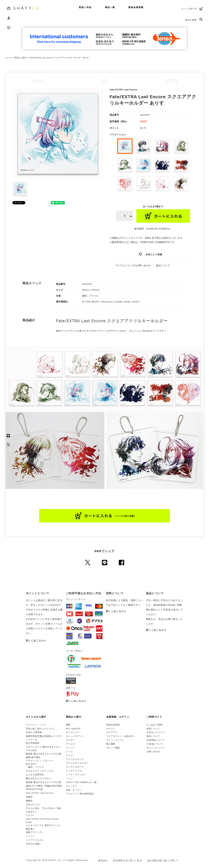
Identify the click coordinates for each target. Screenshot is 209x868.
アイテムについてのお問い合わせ (133, 265)
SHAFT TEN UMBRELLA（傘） (82, 782)
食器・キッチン (74, 790)
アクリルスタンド (75, 759)
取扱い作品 (85, 7)
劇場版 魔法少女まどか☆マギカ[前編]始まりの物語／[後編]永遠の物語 (44, 784)
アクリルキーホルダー (77, 763)
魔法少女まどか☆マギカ (38, 778)
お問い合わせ (153, 752)
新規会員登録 (136, 7)
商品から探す (21, 58)
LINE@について (155, 744)
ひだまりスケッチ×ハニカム (40, 771)
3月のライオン (33, 805)
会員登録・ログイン (118, 717)
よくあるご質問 (154, 725)
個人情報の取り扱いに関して (163, 861)
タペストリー (73, 732)
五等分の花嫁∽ (34, 844)
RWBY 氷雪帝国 (34, 732)
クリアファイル (74, 771)
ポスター (71, 740)
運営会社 (103, 861)
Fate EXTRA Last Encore (40, 793)
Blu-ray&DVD (73, 729)
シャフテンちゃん (35, 840)
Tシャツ (70, 748)
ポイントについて (156, 748)
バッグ (69, 752)
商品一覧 (110, 7)
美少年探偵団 (33, 743)
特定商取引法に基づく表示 (128, 861)
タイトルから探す (36, 717)
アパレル (71, 744)
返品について (163, 265)
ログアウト (112, 732)
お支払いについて (156, 732)
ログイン (111, 729)
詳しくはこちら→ (36, 640)
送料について (153, 729)
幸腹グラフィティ (35, 832)
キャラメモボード (75, 767)
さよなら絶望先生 (35, 775)
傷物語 (29, 801)
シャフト (30, 836)
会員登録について (156, 740)
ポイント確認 (113, 748)
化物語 (29, 797)
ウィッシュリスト (115, 740)
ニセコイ (30, 815)
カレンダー (72, 786)
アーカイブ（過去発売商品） (81, 794)
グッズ (69, 755)
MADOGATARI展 (34, 789)
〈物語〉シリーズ (35, 767)
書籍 (68, 725)
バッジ (69, 778)
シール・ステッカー (76, 775)
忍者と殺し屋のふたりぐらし (41, 729)
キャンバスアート (75, 736)
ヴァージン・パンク (36, 725)
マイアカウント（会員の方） (121, 736)
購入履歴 (111, 744)
